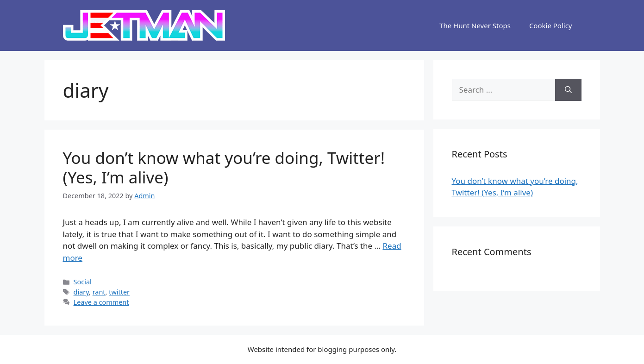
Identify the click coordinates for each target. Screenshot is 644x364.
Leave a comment (101, 302)
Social (83, 282)
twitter (119, 292)
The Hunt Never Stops (475, 25)
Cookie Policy (551, 25)
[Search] (568, 90)
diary (81, 292)
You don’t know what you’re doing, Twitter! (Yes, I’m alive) (224, 167)
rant (99, 292)
